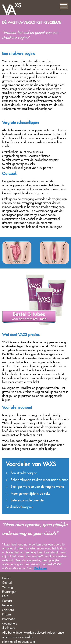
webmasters (10, 623)
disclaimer (9, 628)
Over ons (8, 610)
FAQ (5, 596)
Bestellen (8, 605)
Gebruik (7, 583)
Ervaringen (9, 592)
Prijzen (6, 614)
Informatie (9, 619)
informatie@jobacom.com (18, 642)
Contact (7, 601)
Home (6, 578)
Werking (7, 587)
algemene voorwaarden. (18, 637)
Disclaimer (41, 568)
